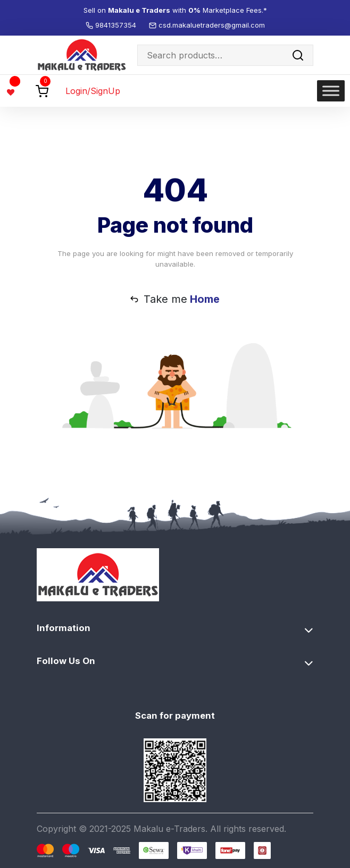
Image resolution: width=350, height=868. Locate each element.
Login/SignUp (93, 91)
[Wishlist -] (12, 91)
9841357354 (117, 25)
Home (205, 299)
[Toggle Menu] (331, 91)
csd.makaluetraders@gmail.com (212, 25)
